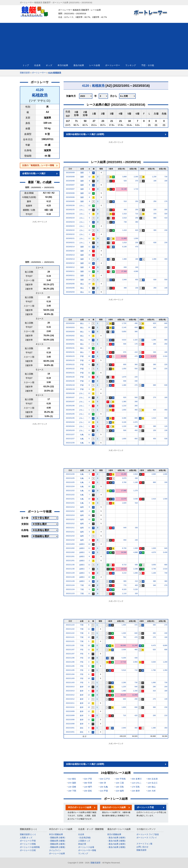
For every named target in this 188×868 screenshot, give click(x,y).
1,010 (124, 243)
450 (125, 210)
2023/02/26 (70, 205)
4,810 (124, 340)
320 (166, 214)
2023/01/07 (70, 397)
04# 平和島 (121, 779)
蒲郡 (82, 173)
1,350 (165, 670)
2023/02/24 (70, 218)
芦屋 (82, 356)
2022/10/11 (70, 703)
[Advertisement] (94, 41)
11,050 (135, 695)
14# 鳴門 (88, 787)
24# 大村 (152, 791)
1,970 (135, 422)
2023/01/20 (70, 377)
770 (125, 585)
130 (166, 430)
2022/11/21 (70, 637)
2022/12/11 (70, 528)
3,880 (124, 177)
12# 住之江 (153, 783)
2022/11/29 (70, 573)
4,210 (124, 573)
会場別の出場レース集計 (34, 173)
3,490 (124, 418)
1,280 (154, 340)
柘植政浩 (40, 95)
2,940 (124, 280)
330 (154, 352)
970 (125, 352)
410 (166, 218)
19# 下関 (72, 791)
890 (136, 418)
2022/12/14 (70, 507)
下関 (82, 585)
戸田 (82, 650)
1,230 (154, 177)
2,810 (136, 474)
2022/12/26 (70, 443)
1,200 (165, 662)
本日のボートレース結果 (80, 807)
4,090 (136, 271)
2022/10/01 (70, 728)
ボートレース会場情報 (30, 847)
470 (137, 247)
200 (166, 210)
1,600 (124, 707)
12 (89, 177)
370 (137, 181)
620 (154, 650)
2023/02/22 (70, 230)
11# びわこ (137, 783)
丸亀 (82, 435)
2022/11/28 (70, 577)
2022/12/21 (70, 499)
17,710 (123, 662)
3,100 (124, 422)
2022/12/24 (70, 486)
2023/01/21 (70, 373)
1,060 (154, 682)
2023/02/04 (70, 292)
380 (136, 332)
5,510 (124, 670)
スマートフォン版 (144, 844)
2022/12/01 (70, 556)
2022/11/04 (70, 674)
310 (154, 691)
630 (155, 243)
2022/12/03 (70, 544)
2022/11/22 (70, 629)
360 (137, 222)
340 (154, 585)
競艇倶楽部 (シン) (28, 834)
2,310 (124, 214)
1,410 (124, 230)
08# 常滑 (88, 783)
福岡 (82, 507)
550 (166, 280)
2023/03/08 (70, 177)
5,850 (124, 332)
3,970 (124, 478)
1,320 (135, 340)
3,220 (136, 589)
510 (125, 201)
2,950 (135, 662)
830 (125, 267)
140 (166, 288)
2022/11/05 (70, 666)
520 (125, 181)
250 (137, 201)
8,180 (124, 247)
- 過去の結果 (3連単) (116, 838)
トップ (26, 65)
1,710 (136, 189)
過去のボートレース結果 (114, 807)
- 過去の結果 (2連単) (116, 844)
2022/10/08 (70, 720)
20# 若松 (88, 791)
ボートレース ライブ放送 (148, 834)
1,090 (154, 259)
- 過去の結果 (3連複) (116, 841)
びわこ (82, 206)
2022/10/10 (70, 707)
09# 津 (103, 783)
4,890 (136, 552)
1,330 (124, 633)
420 (154, 327)
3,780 (124, 482)
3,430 (165, 552)
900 (125, 581)
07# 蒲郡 (72, 783)
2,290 (136, 569)
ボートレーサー (39, 73)
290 (154, 344)
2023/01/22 (70, 364)
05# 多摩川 (137, 779)
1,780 (154, 670)
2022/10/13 (70, 687)
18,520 (124, 569)
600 (166, 418)
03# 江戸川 (105, 779)
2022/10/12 (70, 695)
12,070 (124, 499)
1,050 (124, 369)
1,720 (124, 323)
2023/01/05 (70, 414)
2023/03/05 (70, 201)
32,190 (124, 189)
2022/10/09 (70, 711)
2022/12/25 (70, 478)
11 (89, 247)
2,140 (124, 327)
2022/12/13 (70, 515)
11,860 (124, 238)
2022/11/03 (70, 678)
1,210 (124, 406)
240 (137, 267)
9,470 (154, 645)
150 (154, 430)
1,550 (136, 238)
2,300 (136, 177)
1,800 (124, 439)
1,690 (165, 474)
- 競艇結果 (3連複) (57, 841)
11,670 (153, 356)
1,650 (124, 410)
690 (136, 565)
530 (166, 439)
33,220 (123, 695)
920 (125, 397)
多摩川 (82, 544)
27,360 (124, 271)
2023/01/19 (70, 385)
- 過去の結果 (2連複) (116, 847)
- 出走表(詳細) (84, 838)
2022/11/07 (70, 650)
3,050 (154, 565)
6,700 (124, 548)
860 (154, 482)
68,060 (123, 645)
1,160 (136, 482)
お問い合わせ (142, 847)
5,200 (124, 658)
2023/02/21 (70, 238)
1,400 (124, 625)
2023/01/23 (70, 356)
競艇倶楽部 (25, 73)
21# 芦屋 (104, 791)
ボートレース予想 (145, 807)
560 (136, 397)
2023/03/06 (70, 193)
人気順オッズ (84, 841)
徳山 (82, 284)
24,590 (124, 552)
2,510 (165, 569)
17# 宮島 (136, 787)
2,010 (124, 218)
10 (89, 230)
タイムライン (55, 850)
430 (136, 381)
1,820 (124, 503)
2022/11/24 (70, 585)
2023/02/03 (70, 327)
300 (155, 230)
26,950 (123, 356)
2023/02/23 (70, 222)
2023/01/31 (70, 348)
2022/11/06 (70, 658)
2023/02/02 (70, 336)
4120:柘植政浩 (55, 73)
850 (136, 439)
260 (136, 402)
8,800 (165, 645)
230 (166, 230)
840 (166, 323)
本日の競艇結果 (56, 834)
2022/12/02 (70, 548)
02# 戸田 (88, 779)
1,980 (124, 259)
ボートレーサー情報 (87, 850)
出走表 (81, 834)
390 (154, 364)
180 (137, 259)
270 (136, 385)
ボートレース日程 (28, 850)
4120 (40, 90)
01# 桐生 (72, 779)
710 (137, 214)
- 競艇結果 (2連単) (57, 844)
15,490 (124, 474)
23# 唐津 (136, 791)
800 (155, 218)
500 (125, 344)
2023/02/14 (70, 247)
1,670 (124, 377)
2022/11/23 (70, 593)
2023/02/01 (70, 340)
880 (166, 340)
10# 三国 (120, 783)
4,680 (154, 474)
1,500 (165, 499)
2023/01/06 (70, 406)
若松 (82, 728)
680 (154, 385)
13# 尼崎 (72, 787)
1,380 (124, 402)
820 (137, 230)
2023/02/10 (70, 280)
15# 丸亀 (104, 787)
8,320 (124, 589)
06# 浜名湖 (153, 779)
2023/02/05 (70, 284)
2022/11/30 (70, 565)
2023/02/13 (70, 255)
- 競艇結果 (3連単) (57, 838)
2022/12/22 (70, 491)
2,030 (124, 650)
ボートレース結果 (57, 853)
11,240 (135, 645)
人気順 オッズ (26, 838)
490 (125, 288)
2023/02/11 (70, 271)
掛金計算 (82, 844)
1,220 (124, 426)
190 (155, 181)
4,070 (154, 552)
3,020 (154, 662)
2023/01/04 (70, 422)
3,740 (154, 569)
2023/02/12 (70, 263)
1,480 (124, 385)
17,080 (124, 491)
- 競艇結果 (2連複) (57, 847)
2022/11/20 (70, 645)
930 (125, 381)
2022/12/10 (70, 536)
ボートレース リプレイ (147, 838)
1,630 (154, 548)
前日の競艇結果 (114, 834)
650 (137, 280)
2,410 (154, 499)
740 (166, 573)
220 (155, 210)
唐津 (82, 687)
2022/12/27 (70, 434)
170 (166, 201)
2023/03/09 (70, 172)
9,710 (124, 565)
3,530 (136, 499)
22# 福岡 (120, 791)
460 (136, 410)
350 (166, 728)
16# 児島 (120, 787)
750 (125, 637)
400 (136, 585)
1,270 (136, 491)
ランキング (83, 853)
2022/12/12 (70, 519)
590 (136, 687)
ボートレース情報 (28, 844)
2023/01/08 (70, 393)
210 (136, 581)
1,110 (124, 593)
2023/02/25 (70, 210)
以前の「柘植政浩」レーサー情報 (38, 165)
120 (166, 426)
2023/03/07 (70, 185)
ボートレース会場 (86, 847)
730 (166, 177)
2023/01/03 (70, 430)
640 (125, 528)
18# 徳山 (152, 787)
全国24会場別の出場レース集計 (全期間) (85, 134)
